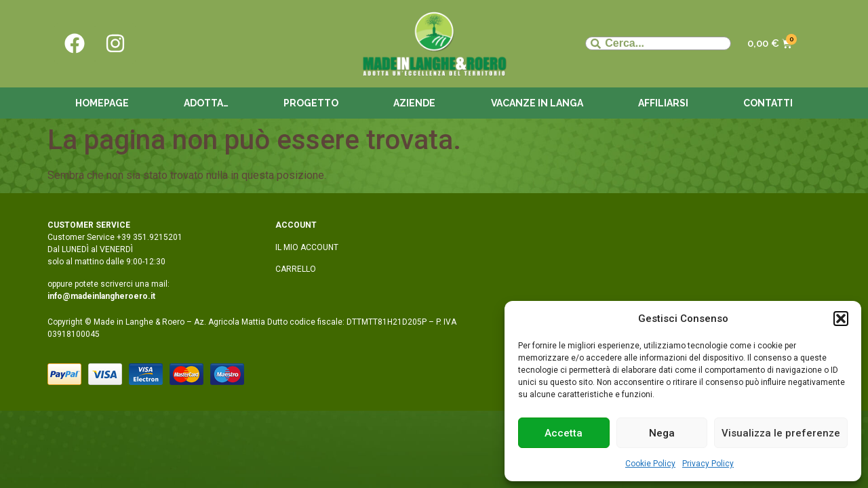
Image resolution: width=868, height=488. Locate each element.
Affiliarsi (663, 103)
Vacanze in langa (537, 103)
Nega (662, 433)
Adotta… (206, 103)
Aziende (414, 103)
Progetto (311, 103)
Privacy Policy (708, 464)
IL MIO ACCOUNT (307, 247)
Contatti (768, 103)
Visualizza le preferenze (781, 433)
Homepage (102, 103)
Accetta (564, 433)
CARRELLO (296, 269)
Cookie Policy (650, 464)
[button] (841, 319)
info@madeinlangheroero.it (101, 296)
